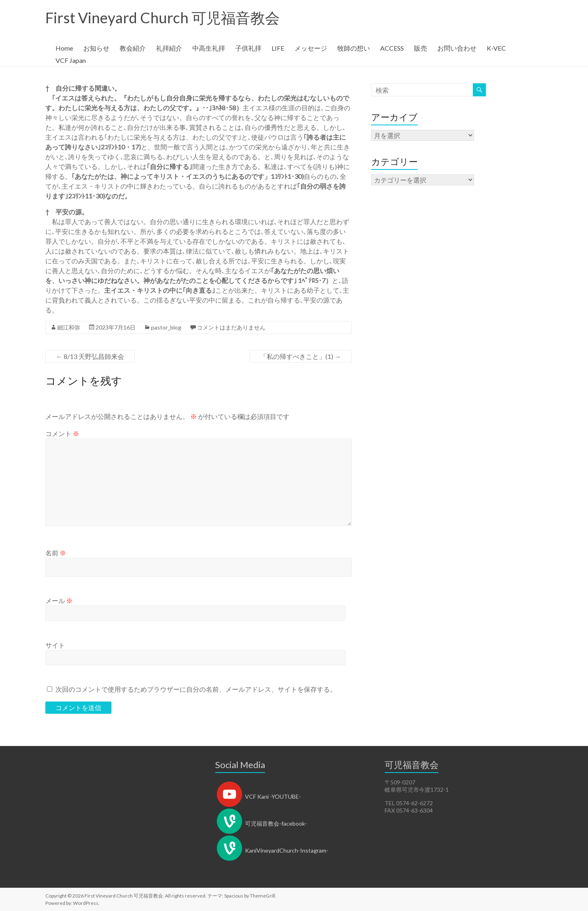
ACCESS (392, 48)
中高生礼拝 (209, 48)
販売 (421, 48)
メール (59, 600)
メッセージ (311, 48)
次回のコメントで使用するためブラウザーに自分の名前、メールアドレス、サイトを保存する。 (196, 689)
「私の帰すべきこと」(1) (301, 356)
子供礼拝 (248, 48)
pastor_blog (166, 327)
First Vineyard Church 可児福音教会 (163, 18)
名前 (56, 553)
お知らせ (96, 48)
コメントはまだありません (231, 327)
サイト (55, 645)
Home (64, 48)
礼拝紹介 (169, 48)
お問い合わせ (457, 48)
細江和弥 (69, 327)
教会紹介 (133, 48)
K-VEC (496, 48)
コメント (62, 433)
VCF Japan (71, 60)
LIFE (278, 48)
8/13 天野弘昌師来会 (90, 356)
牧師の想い (354, 48)
